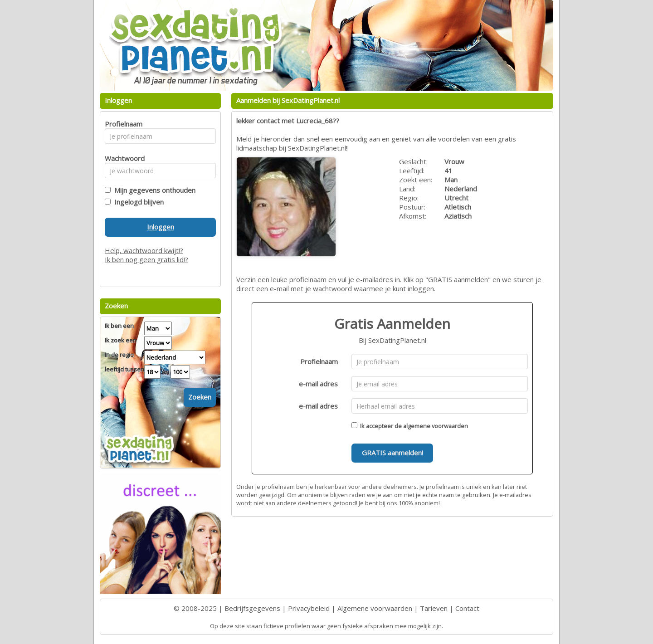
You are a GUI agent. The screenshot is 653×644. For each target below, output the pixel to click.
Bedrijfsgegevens (252, 608)
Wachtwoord (122, 158)
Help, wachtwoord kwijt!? (144, 250)
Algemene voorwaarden (375, 608)
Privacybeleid (309, 608)
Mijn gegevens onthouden (153, 190)
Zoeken (200, 397)
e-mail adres (318, 384)
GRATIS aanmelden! (392, 453)
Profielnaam (319, 361)
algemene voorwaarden (436, 426)
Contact (467, 608)
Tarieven (434, 608)
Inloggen (161, 227)
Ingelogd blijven (137, 202)
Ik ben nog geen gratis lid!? (146, 259)
